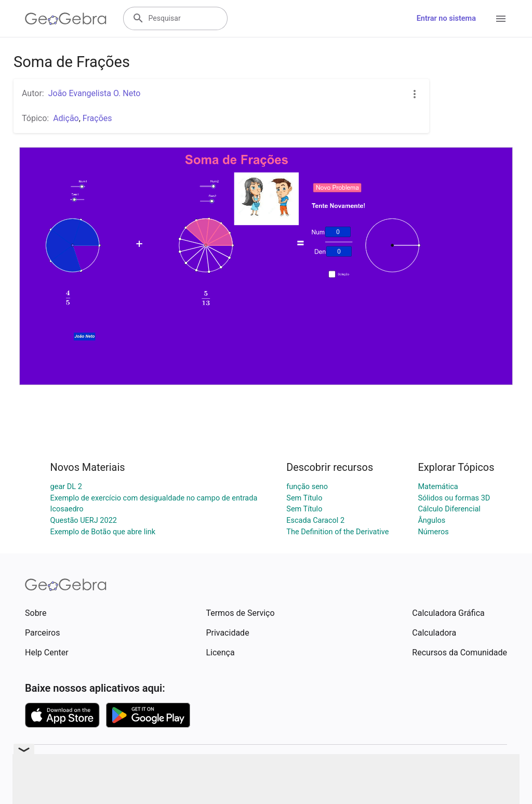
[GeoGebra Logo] (66, 19)
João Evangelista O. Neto (95, 93)
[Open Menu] (501, 19)
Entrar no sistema (446, 18)
